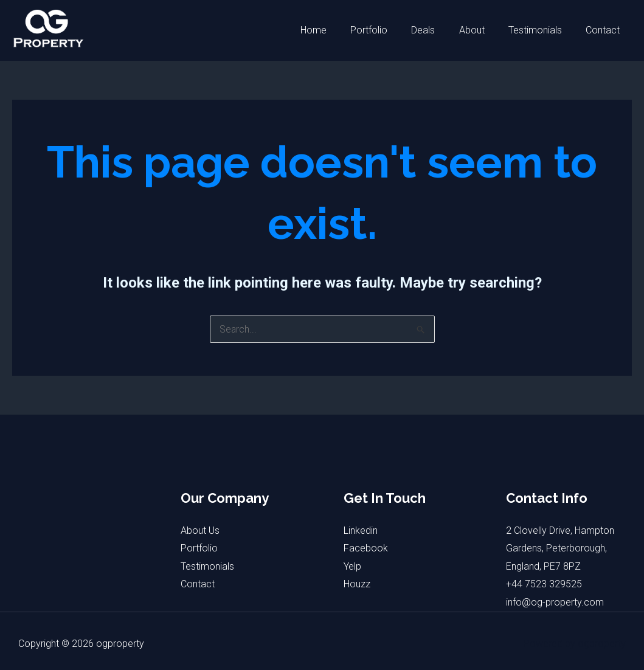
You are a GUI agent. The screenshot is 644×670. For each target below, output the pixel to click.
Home (338, 30)
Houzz (357, 585)
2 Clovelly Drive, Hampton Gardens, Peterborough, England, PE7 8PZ (560, 548)
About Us (200, 530)
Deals (439, 30)
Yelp (352, 566)
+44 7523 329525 (544, 585)
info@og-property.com (555, 602)
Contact (605, 30)
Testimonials (542, 30)
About (483, 30)
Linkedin (361, 530)
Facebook (366, 548)
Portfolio (389, 30)
